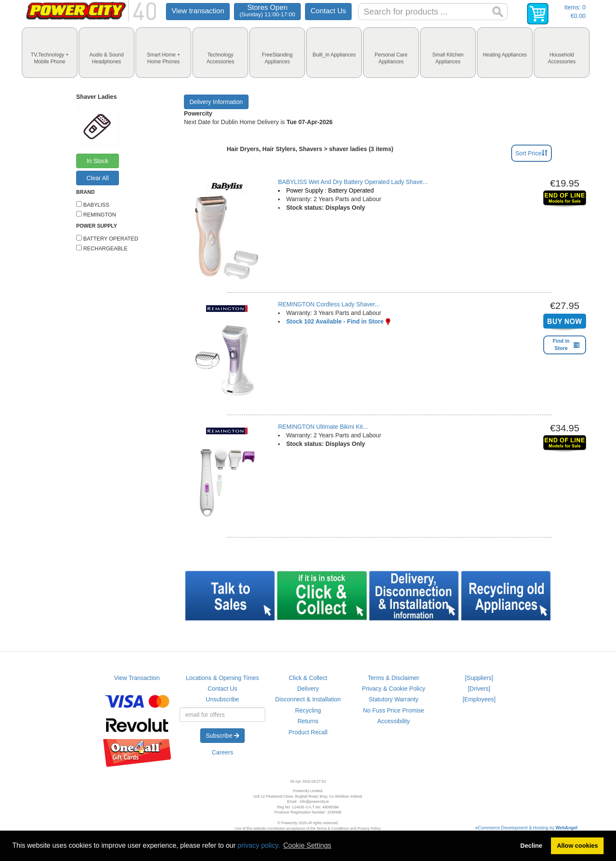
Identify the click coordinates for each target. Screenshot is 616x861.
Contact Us (328, 11)
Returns (308, 721)
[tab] (50, 53)
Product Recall (308, 732)
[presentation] (50, 53)
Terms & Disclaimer (394, 678)
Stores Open (267, 10)
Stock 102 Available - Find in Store (335, 321)
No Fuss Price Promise (393, 710)
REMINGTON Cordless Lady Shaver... (329, 304)
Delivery (308, 689)
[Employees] (479, 699)
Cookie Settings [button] (307, 845)
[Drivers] (479, 689)
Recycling (308, 710)
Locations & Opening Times (222, 678)
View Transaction (137, 678)
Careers (222, 752)
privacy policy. (259, 845)
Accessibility (394, 721)
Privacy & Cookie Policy (394, 689)
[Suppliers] (479, 678)
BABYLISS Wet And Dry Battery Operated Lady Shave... (353, 182)
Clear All (98, 178)
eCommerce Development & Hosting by (527, 828)
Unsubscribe (222, 699)
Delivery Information (216, 102)
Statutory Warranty (394, 699)
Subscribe (222, 736)
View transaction (198, 11)
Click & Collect (308, 678)
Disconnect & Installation (308, 699)
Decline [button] (531, 846)
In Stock (98, 161)
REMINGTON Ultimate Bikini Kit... (323, 427)
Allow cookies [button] (577, 846)
